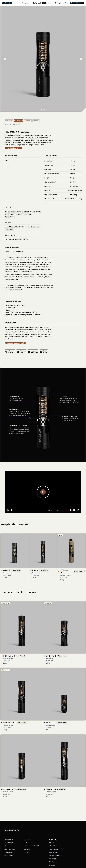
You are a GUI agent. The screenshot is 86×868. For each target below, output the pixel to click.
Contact (27, 852)
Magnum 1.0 (19, 121)
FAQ (25, 843)
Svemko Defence (55, 855)
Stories (52, 843)
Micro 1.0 (28, 121)
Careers (52, 865)
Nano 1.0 (36, 121)
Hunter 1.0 (9, 121)
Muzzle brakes (10, 849)
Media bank (53, 862)
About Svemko (54, 846)
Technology (53, 849)
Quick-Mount (9, 855)
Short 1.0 (8, 124)
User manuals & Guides (32, 846)
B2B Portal (53, 859)
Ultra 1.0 (16, 124)
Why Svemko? (54, 852)
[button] (7, 3)
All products (9, 843)
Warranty (27, 849)
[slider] (29, 510)
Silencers (8, 846)
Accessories (9, 852)
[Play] (8, 510)
